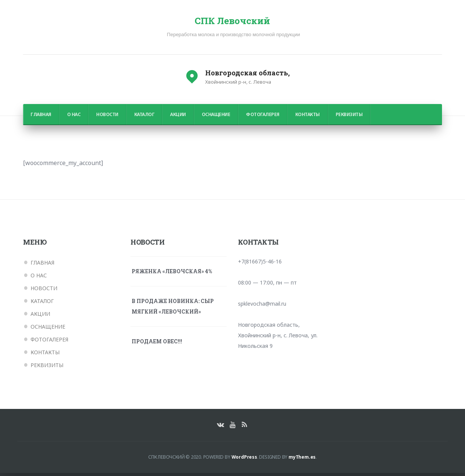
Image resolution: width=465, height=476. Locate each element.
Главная (41, 117)
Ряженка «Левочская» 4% (172, 274)
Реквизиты (349, 117)
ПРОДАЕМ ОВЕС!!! (157, 344)
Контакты (308, 117)
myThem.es (302, 460)
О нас (74, 117)
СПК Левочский (232, 23)
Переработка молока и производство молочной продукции (234, 37)
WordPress (244, 460)
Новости (107, 117)
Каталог (144, 117)
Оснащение (216, 117)
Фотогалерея (263, 117)
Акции (178, 117)
